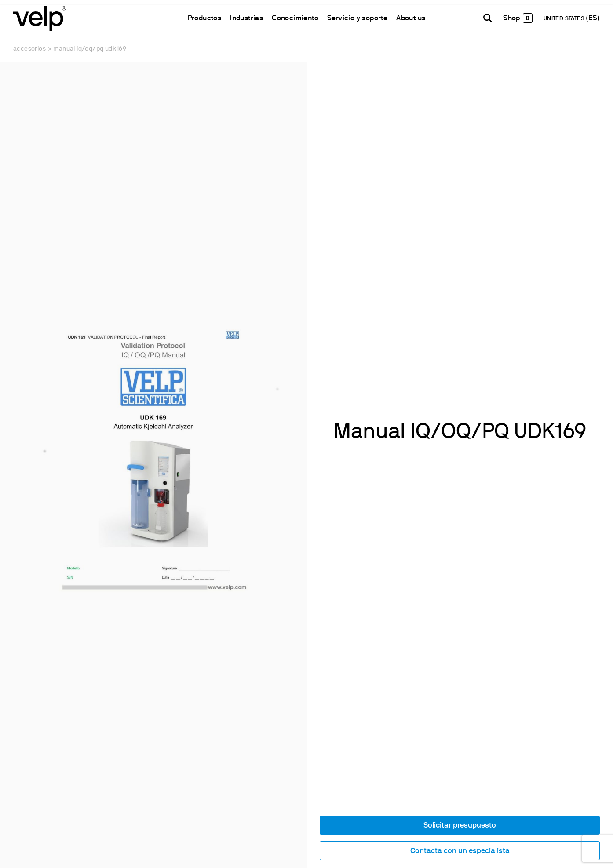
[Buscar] (488, 18)
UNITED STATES (565, 19)
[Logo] (40, 18)
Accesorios (29, 49)
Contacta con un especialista (460, 851)
